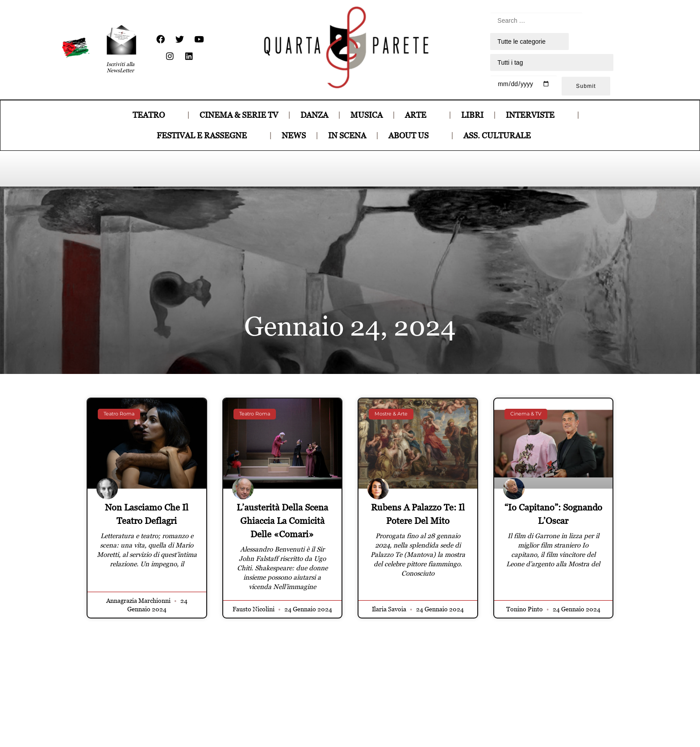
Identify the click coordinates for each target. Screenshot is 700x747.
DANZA (314, 115)
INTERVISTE (536, 115)
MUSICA (367, 115)
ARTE (422, 115)
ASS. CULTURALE (503, 135)
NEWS (294, 135)
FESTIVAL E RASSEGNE (208, 135)
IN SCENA (347, 135)
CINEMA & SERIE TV (239, 115)
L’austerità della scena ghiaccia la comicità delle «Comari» (282, 521)
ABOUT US (415, 135)
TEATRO (155, 115)
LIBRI (472, 115)
